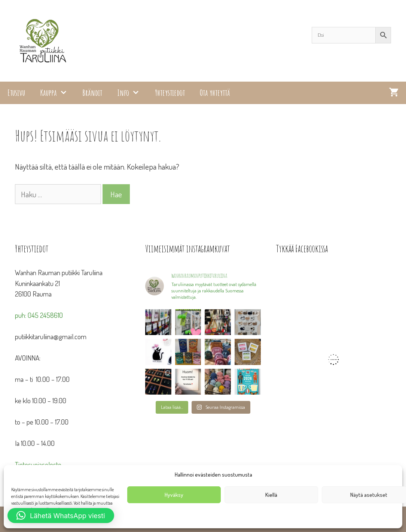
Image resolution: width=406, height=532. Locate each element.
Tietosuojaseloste (38, 464)
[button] (61, 516)
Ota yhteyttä (215, 93)
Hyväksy (174, 495)
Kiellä (271, 495)
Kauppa (57, 93)
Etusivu (16, 93)
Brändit (92, 93)
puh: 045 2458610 (39, 315)
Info (132, 93)
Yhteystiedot (170, 93)
